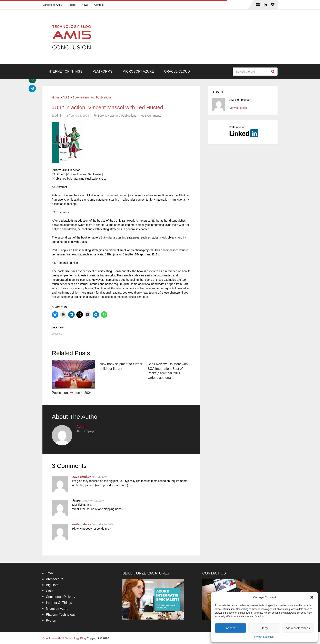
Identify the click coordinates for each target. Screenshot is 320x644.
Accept (231, 628)
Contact (99, 5)
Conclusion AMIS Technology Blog (64, 638)
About (72, 5)
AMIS (66, 97)
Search (273, 72)
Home (56, 97)
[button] (312, 597)
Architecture (55, 579)
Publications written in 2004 (72, 393)
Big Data (52, 585)
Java (49, 573)
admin (59, 116)
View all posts (238, 108)
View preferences (298, 628)
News (85, 5)
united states (82, 524)
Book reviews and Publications (92, 97)
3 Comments (153, 116)
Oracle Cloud (177, 71)
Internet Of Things (65, 71)
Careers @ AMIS (52, 5)
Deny (264, 628)
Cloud (50, 591)
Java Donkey (82, 477)
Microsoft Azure (138, 71)
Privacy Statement (264, 637)
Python (51, 620)
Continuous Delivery (61, 597)
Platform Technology (61, 615)
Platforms (103, 71)
